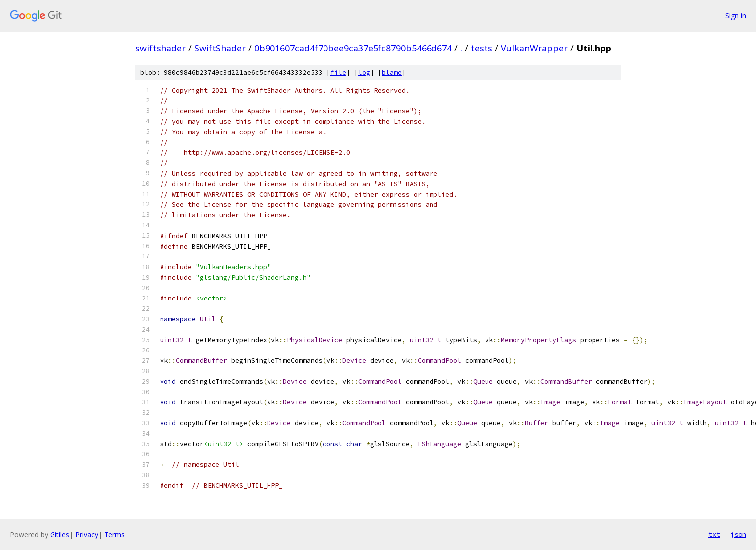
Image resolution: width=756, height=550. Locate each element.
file (338, 73)
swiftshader (161, 48)
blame (392, 73)
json (738, 534)
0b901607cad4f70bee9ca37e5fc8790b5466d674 (353, 48)
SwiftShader (220, 48)
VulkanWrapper (534, 48)
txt (714, 534)
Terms (114, 534)
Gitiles (60, 534)
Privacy (87, 534)
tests (482, 48)
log (364, 73)
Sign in (736, 16)
